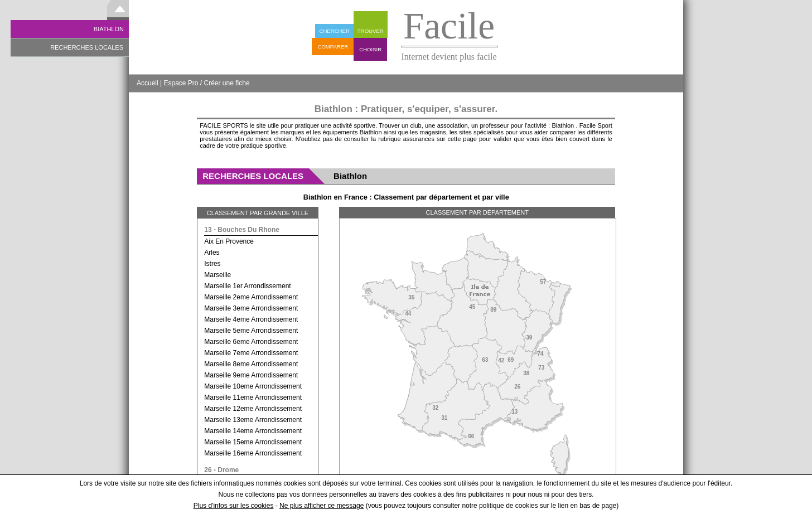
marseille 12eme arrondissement (253, 409)
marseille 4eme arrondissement (251, 319)
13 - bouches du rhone (242, 230)
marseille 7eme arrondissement (251, 353)
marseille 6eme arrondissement (251, 342)
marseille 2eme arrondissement (251, 297)
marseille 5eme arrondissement (251, 331)
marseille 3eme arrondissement (251, 308)
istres (212, 264)
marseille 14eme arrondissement (253, 431)
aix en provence (229, 241)
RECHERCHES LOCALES (87, 47)
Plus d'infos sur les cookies (234, 506)
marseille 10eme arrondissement (253, 386)
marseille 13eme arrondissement (253, 420)
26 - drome (221, 470)
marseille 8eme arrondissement (251, 364)
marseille (217, 275)
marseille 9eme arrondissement (251, 375)
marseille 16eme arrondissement (253, 453)
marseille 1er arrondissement (247, 286)
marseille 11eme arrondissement (253, 397)
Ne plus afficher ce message (322, 506)
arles (212, 253)
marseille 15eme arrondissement (253, 442)
